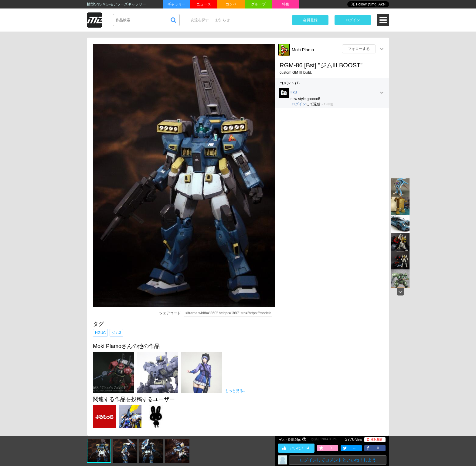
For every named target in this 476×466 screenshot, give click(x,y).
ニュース (204, 4)
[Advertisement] (332, 157)
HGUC (100, 333)
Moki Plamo (303, 50)
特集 (286, 4)
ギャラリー (176, 4)
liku (294, 92)
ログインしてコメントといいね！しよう (338, 460)
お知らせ (223, 20)
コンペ (231, 4)
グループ (258, 4)
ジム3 (116, 333)
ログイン (353, 20)
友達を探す (200, 20)
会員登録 (310, 20)
